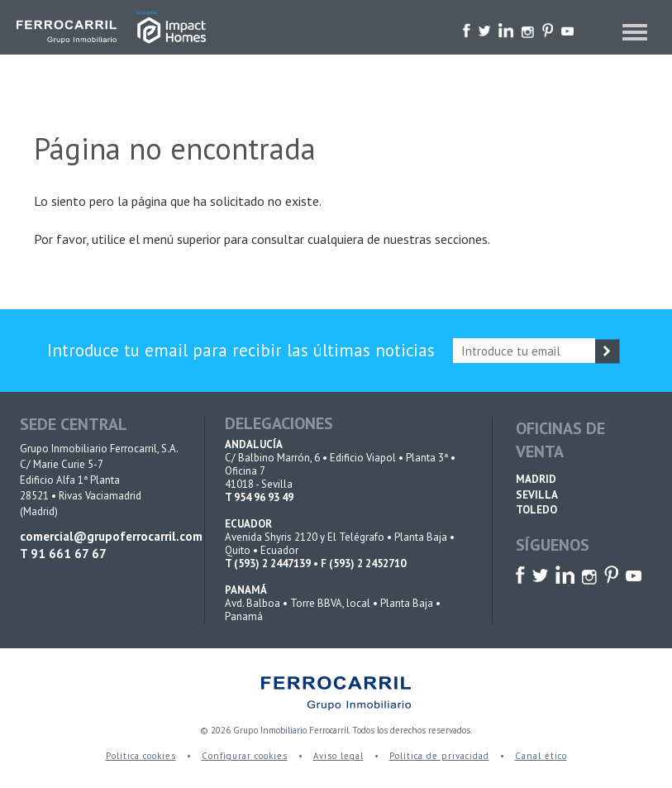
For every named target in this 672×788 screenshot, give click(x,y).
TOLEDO (536, 510)
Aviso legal (338, 756)
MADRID (536, 479)
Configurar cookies (245, 756)
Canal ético (541, 756)
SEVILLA (537, 495)
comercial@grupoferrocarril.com (100, 536)
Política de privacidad (439, 756)
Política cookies (141, 756)
